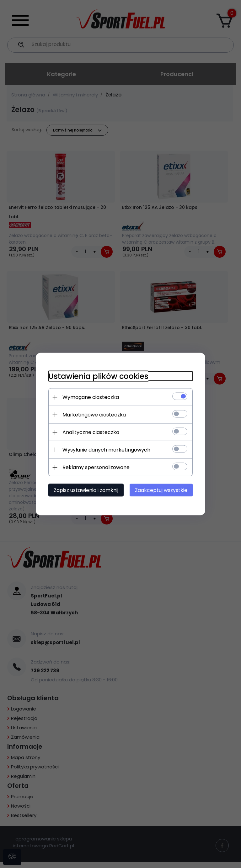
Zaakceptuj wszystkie (161, 490)
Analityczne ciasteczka (91, 432)
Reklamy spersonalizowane (96, 467)
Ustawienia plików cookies (98, 376)
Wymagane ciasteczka (91, 397)
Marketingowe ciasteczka (94, 415)
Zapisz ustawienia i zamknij (86, 490)
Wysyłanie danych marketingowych (106, 450)
